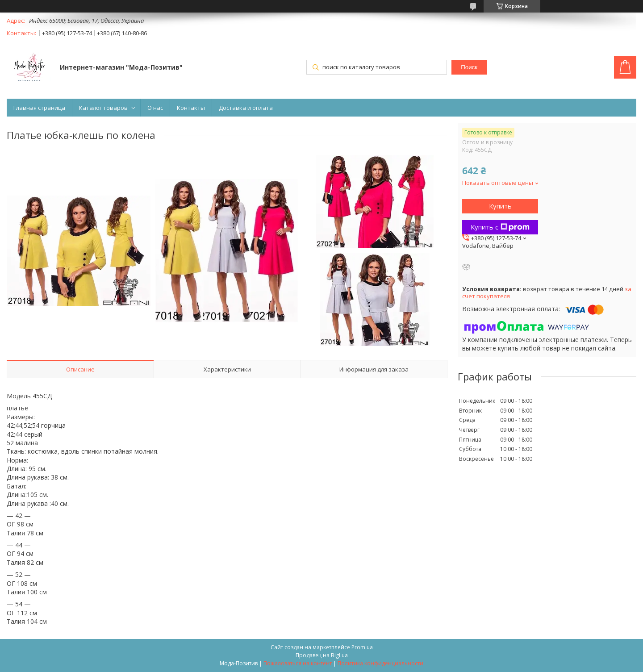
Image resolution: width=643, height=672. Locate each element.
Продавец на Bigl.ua (322, 655)
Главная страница (39, 108)
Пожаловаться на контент (298, 663)
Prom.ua (362, 647)
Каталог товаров (103, 108)
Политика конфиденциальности (380, 663)
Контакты (191, 108)
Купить (500, 206)
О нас (155, 108)
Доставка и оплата (246, 108)
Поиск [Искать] (469, 67)
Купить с (500, 227)
